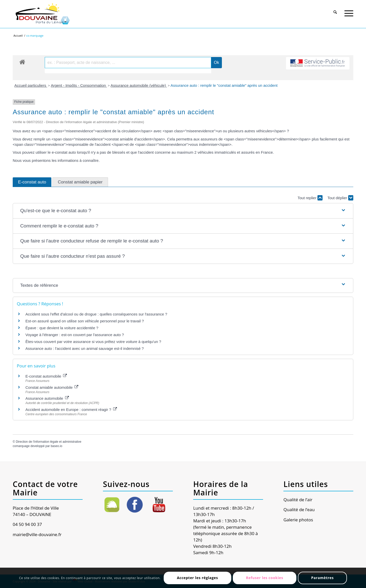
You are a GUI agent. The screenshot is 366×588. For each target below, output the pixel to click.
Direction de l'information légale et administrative (49, 442)
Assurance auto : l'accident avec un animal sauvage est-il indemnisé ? (85, 348)
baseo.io (56, 446)
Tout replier (310, 198)
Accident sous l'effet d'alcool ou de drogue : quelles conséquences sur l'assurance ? (96, 314)
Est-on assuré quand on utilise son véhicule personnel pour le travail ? (85, 321)
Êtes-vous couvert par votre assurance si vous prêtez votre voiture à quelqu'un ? (93, 342)
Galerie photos (298, 520)
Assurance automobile (47, 398)
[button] (183, 211)
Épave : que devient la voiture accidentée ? (62, 328)
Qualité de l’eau (299, 510)
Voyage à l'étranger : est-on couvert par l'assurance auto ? (75, 335)
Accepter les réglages (197, 578)
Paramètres (322, 578)
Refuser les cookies (265, 578)
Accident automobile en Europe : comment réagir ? (71, 410)
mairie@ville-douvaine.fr (37, 534)
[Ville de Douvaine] (42, 14)
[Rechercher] (335, 10)
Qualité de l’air (298, 500)
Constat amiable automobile (52, 387)
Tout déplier (340, 198)
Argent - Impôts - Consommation (79, 85)
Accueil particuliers (31, 85)
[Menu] (349, 10)
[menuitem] (335, 9)
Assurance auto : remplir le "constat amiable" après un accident (224, 85)
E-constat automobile (46, 376)
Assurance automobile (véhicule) (139, 85)
